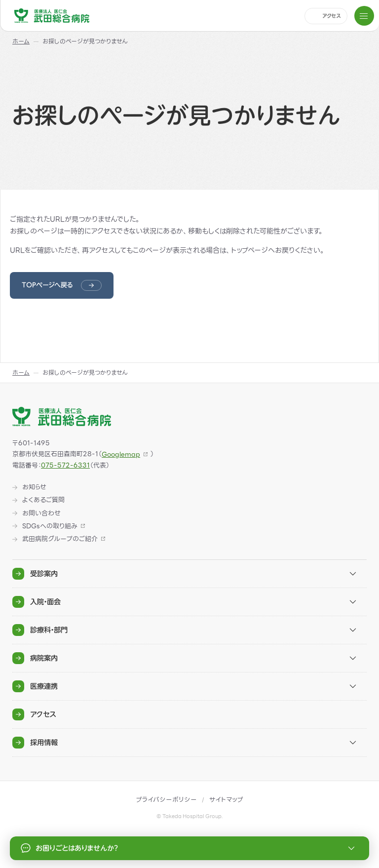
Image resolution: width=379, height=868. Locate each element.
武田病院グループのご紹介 (60, 539)
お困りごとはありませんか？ (189, 848)
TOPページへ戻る (47, 285)
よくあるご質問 (43, 500)
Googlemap (121, 454)
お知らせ (34, 487)
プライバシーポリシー (167, 800)
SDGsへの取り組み (50, 526)
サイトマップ (226, 800)
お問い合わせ (41, 513)
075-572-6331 (65, 465)
